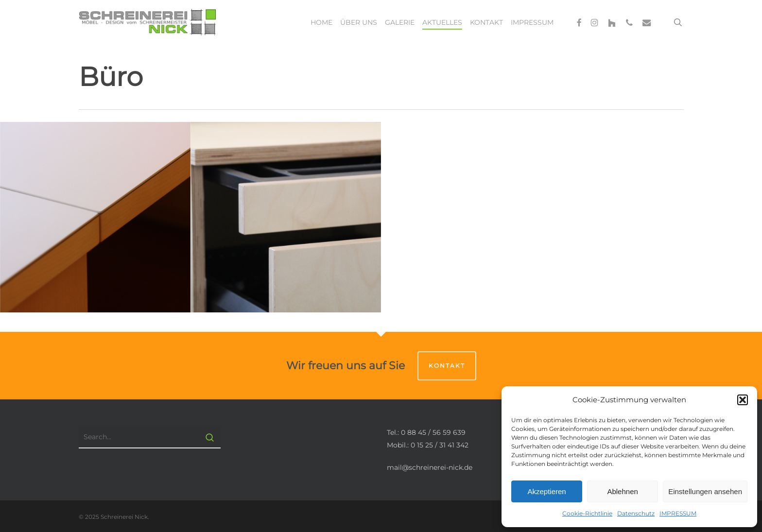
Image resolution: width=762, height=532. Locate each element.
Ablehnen (622, 491)
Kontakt (447, 366)
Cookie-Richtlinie (587, 513)
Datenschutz (636, 513)
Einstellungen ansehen (705, 491)
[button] (743, 400)
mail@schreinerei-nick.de (430, 467)
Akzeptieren (546, 491)
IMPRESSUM (678, 513)
